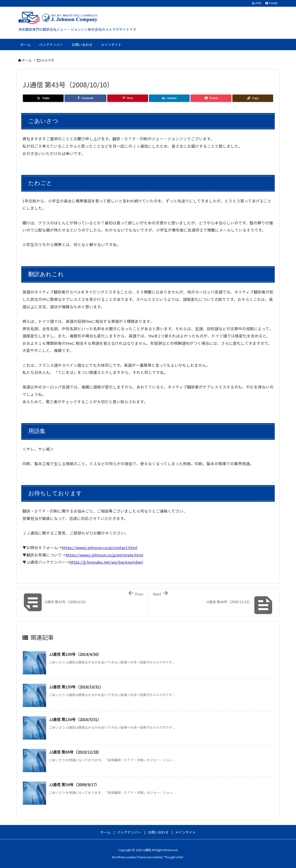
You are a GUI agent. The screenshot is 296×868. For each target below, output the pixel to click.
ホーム (27, 60)
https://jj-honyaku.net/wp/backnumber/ (106, 562)
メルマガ (48, 60)
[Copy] (253, 98)
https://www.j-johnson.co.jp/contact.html (99, 547)
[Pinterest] (128, 98)
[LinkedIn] (169, 98)
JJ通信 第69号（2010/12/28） (75, 752)
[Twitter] (43, 98)
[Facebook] (85, 98)
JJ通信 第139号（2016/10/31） (76, 687)
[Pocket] (211, 98)
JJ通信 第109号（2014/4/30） (75, 654)
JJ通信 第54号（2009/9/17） (74, 785)
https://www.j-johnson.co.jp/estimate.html (104, 555)
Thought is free (173, 857)
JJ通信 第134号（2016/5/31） (75, 719)
